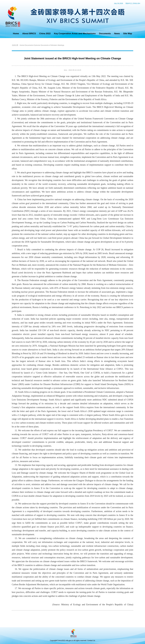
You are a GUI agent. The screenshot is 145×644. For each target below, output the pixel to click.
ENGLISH (137, 3)
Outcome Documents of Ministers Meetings (49, 45)
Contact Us (91, 640)
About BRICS (29, 33)
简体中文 (129, 3)
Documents (105, 33)
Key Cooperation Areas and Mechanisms (75, 33)
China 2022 (45, 33)
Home (16, 33)
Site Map (128, 33)
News (117, 33)
